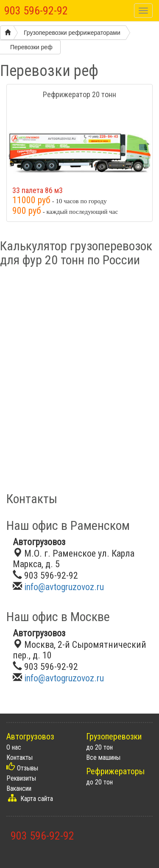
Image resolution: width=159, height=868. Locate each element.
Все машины (103, 757)
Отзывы (28, 768)
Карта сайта (37, 799)
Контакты (20, 757)
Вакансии (19, 788)
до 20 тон (99, 747)
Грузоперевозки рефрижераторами (72, 33)
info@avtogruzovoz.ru (64, 587)
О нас (14, 747)
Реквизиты (21, 778)
